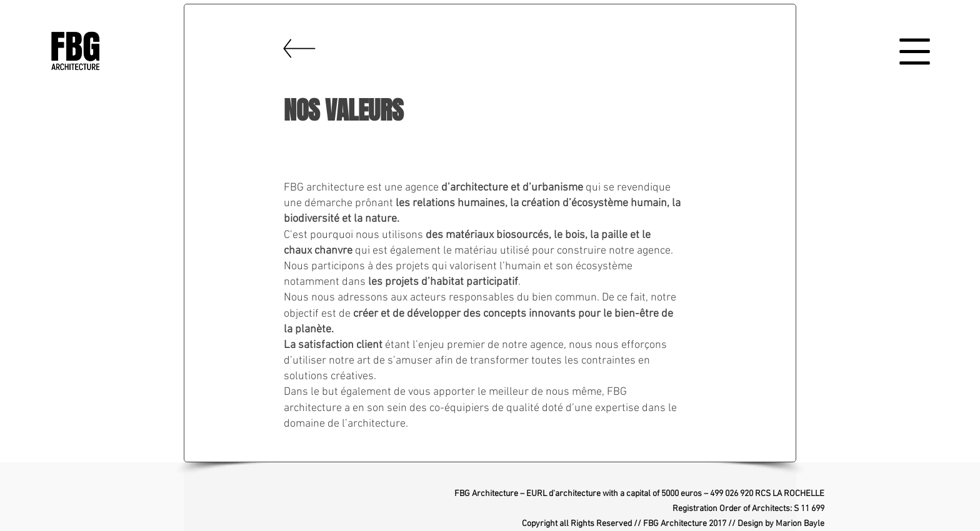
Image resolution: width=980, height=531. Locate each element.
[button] (915, 52)
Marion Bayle (800, 524)
